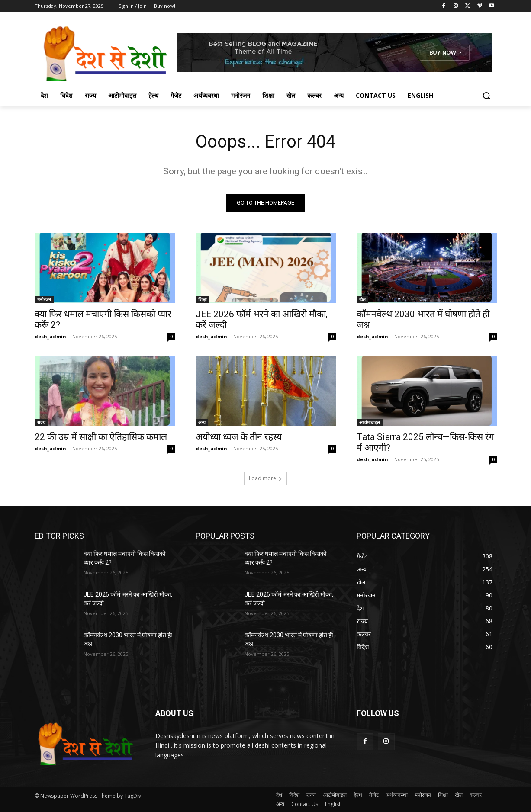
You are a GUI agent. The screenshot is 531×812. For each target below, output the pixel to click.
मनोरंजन (44, 299)
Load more (265, 478)
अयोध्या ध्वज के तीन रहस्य (239, 437)
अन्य (202, 422)
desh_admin (50, 336)
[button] (486, 96)
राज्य (41, 422)
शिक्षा (203, 299)
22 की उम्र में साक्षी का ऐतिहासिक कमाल (101, 437)
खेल (362, 299)
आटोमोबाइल (370, 422)
